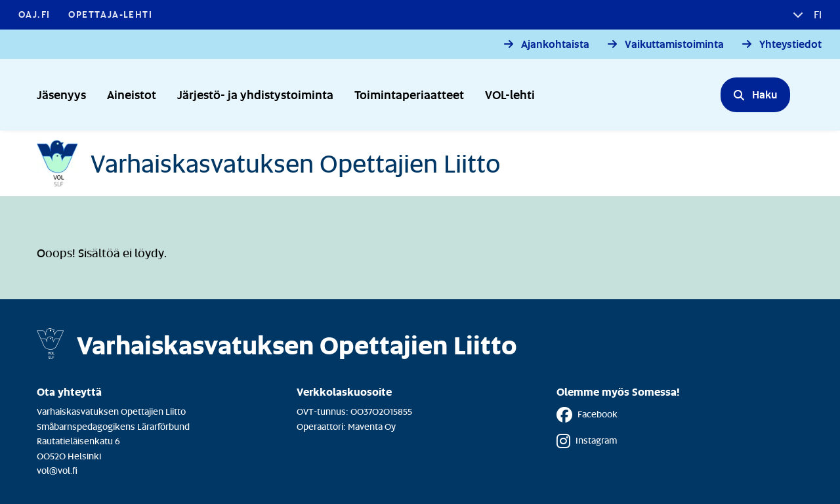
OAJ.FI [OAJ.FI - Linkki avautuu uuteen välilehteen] (34, 14)
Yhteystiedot (790, 44)
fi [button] (816, 14)
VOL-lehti (510, 94)
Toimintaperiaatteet (409, 94)
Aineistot (132, 94)
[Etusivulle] (268, 163)
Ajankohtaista (555, 44)
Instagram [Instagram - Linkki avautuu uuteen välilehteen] (587, 441)
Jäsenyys (61, 94)
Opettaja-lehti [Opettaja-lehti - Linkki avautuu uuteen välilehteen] (110, 14)
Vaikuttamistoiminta (674, 44)
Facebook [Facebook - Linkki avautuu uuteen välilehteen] (587, 415)
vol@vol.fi (57, 470)
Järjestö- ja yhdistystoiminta (255, 94)
